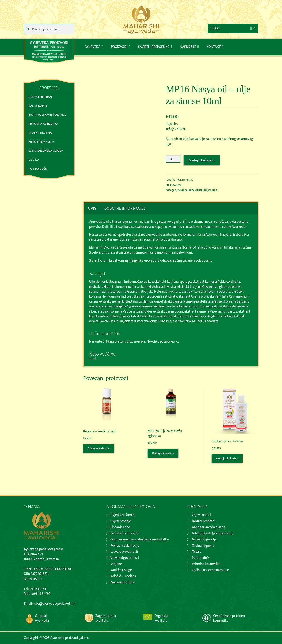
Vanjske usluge (121, 570)
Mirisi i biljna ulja (206, 190)
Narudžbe (188, 47)
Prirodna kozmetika (43, 124)
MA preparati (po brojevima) (213, 533)
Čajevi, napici (38, 106)
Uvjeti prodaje (121, 521)
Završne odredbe (123, 582)
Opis (92, 208)
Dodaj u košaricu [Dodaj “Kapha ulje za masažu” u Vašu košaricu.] (227, 459)
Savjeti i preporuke (154, 47)
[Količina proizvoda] (173, 159)
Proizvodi (119, 47)
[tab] (92, 208)
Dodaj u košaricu (202, 160)
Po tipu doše (38, 169)
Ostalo (34, 160)
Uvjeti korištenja (122, 515)
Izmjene (116, 564)
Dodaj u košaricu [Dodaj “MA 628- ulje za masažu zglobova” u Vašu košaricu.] (163, 453)
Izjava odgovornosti (125, 558)
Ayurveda (93, 47)
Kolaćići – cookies (123, 576)
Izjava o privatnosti (124, 552)
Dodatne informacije (125, 208)
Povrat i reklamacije (125, 546)
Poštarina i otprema (125, 533)
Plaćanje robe (120, 527)
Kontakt (213, 47)
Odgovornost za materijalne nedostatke (139, 539)
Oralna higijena (40, 133)
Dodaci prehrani (40, 97)
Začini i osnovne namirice (47, 115)
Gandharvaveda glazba (46, 151)
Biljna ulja (187, 190)
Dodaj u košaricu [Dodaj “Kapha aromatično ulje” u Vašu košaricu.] (99, 448)
